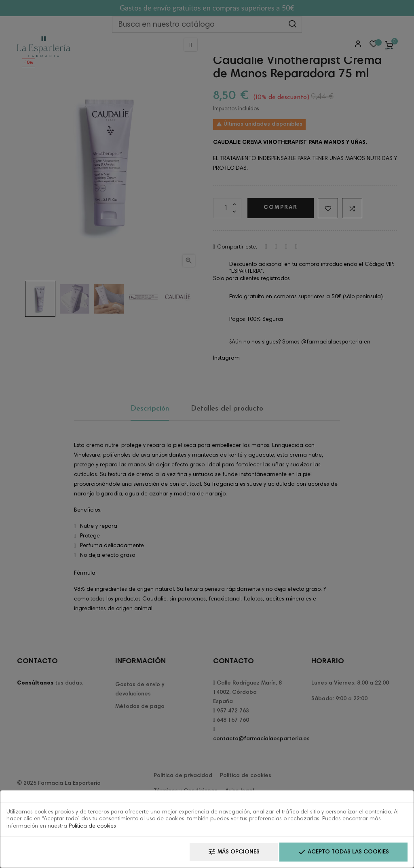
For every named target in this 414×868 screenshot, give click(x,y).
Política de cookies (92, 826)
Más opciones (234, 852)
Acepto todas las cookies (343, 852)
